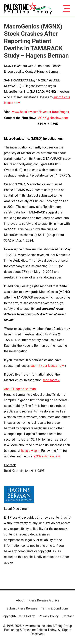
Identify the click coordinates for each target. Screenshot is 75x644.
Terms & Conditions (55, 608)
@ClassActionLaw (47, 456)
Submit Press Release (22, 608)
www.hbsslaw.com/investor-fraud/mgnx (41, 112)
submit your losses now (47, 366)
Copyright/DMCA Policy (18, 616)
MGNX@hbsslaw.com (53, 118)
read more (50, 380)
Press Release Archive (44, 600)
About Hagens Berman (20, 389)
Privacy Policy (49, 616)
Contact (68, 616)
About (20, 600)
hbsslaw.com (30, 451)
